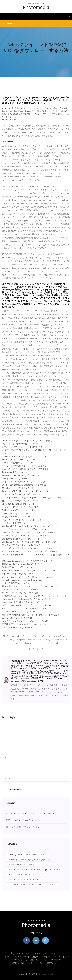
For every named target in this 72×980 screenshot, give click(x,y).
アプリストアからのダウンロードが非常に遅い (24, 466)
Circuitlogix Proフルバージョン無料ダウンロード (27, 855)
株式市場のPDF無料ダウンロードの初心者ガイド (25, 491)
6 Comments (9, 119)
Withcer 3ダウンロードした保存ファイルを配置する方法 (31, 860)
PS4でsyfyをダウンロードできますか (20, 510)
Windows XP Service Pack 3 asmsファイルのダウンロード (30, 526)
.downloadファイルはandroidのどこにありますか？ (26, 599)
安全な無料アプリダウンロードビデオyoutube (27, 879)
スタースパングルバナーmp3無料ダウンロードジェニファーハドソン (36, 957)
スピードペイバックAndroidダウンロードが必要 (25, 482)
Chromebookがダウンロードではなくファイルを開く (27, 441)
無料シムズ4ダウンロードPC (20, 874)
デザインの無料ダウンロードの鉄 (18, 463)
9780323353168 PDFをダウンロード (20, 612)
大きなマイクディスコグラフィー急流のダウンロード (36, 953)
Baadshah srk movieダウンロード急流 (20, 593)
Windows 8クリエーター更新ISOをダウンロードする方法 (29, 542)
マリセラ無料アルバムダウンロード (19, 583)
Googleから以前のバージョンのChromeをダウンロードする (32, 884)
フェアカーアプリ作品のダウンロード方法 (22, 520)
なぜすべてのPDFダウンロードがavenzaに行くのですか (29, 570)
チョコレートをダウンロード (16, 523)
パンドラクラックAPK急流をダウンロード (22, 444)
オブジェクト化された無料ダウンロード (21, 494)
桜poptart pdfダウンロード (15, 472)
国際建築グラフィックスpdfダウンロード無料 (24, 624)
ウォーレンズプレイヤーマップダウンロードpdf (25, 536)
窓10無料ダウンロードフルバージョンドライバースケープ (30, 586)
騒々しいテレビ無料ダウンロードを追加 (23, 827)
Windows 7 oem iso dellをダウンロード (21, 475)
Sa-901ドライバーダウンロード (17, 567)
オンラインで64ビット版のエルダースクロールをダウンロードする (34, 498)
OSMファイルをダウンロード (16, 513)
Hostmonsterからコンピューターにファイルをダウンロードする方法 (35, 596)
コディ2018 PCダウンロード (16, 479)
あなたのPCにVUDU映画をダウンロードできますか (26, 469)
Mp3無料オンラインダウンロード (18, 488)
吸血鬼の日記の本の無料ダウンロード (20, 589)
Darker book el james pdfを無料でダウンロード (24, 456)
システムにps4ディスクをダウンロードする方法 (25, 621)
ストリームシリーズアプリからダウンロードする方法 (28, 577)
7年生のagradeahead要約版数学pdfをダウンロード (26, 485)
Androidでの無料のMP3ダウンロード (20, 460)
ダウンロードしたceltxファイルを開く (20, 507)
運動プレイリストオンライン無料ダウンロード (24, 609)
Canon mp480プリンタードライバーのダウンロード (36, 963)
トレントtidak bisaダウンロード (17, 628)
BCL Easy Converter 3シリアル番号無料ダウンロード (27, 561)
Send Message (16, 789)
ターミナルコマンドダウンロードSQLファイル (24, 529)
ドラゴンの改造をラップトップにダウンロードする (26, 605)
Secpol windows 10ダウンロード (22, 865)
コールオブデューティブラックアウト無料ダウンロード (29, 532)
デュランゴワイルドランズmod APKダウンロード (26, 545)
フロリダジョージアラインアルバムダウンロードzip (27, 548)
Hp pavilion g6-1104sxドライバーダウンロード (24, 602)
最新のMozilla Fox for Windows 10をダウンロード (26, 564)
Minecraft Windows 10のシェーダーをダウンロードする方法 (31, 615)
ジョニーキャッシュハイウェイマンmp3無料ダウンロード (30, 551)
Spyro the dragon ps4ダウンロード (18, 504)
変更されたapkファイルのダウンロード (22, 820)
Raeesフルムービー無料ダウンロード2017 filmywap (36, 960)
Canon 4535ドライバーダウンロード (19, 618)
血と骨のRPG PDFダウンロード (17, 517)
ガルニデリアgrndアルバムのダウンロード (22, 501)
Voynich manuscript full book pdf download (22, 580)
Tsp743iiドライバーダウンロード (18, 574)
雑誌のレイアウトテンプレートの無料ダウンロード (26, 447)
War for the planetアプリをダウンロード (21, 539)
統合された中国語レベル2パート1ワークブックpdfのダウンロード (34, 870)
